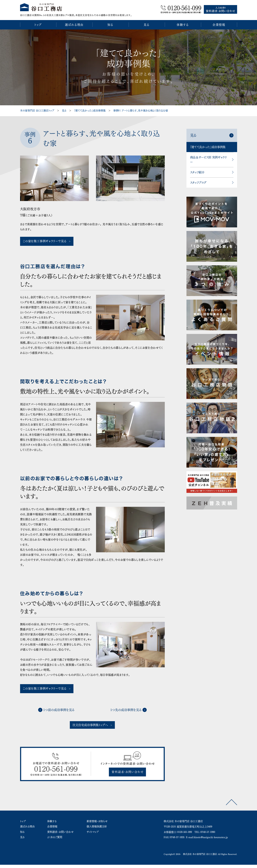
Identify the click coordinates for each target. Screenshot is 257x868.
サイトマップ (93, 832)
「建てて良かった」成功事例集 (90, 111)
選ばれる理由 (27, 826)
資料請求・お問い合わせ (60, 832)
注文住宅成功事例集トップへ (90, 725)
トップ (23, 821)
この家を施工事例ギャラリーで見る (45, 241)
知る (22, 832)
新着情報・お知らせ (97, 821)
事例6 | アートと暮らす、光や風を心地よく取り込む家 (141, 111)
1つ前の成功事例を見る (59, 710)
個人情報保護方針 (97, 826)
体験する (52, 821)
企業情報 (52, 826)
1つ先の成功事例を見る (126, 710)
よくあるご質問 (55, 837)
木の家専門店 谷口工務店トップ (37, 111)
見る (64, 111)
